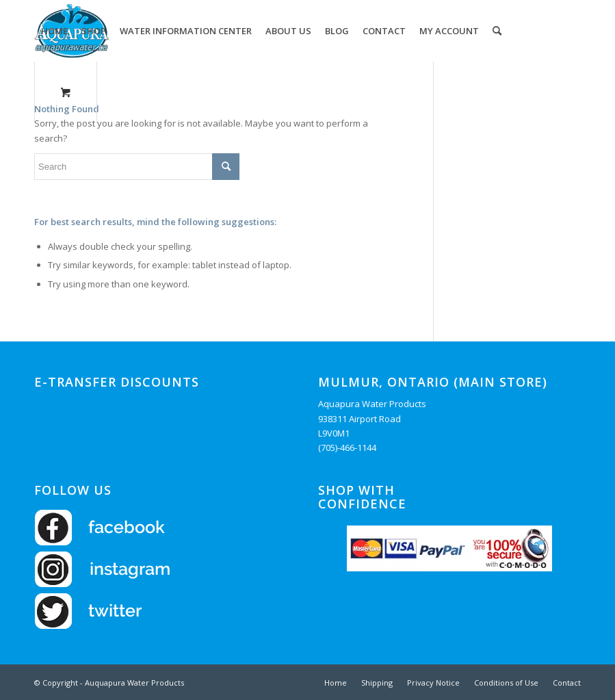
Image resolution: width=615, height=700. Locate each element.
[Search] (497, 31)
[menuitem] (54, 31)
